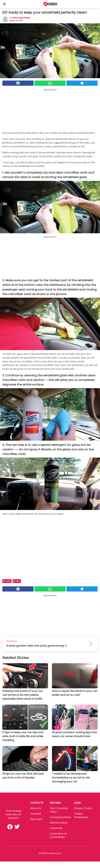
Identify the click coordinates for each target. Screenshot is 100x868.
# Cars (7, 581)
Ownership (56, 828)
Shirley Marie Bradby (21, 18)
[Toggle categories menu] (4, 4)
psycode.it (36, 819)
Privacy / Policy (83, 808)
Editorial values (59, 823)
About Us (36, 808)
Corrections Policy (61, 817)
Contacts (36, 814)
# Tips (17, 581)
